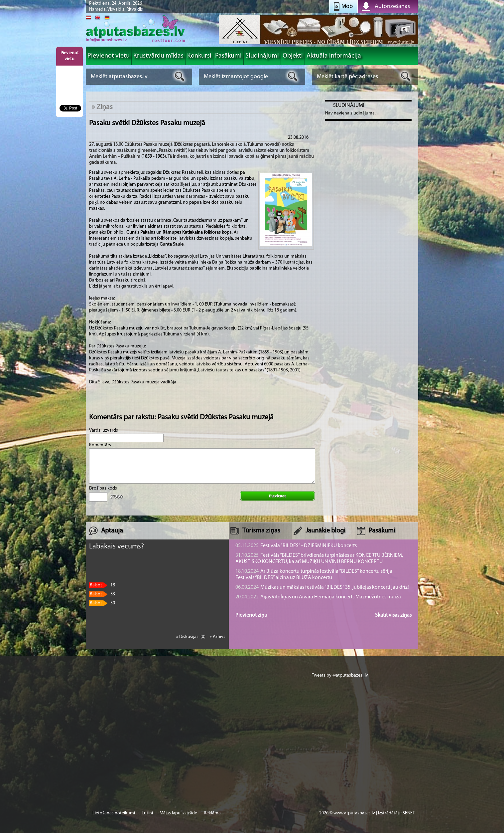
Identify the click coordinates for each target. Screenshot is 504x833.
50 (102, 603)
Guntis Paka (138, 232)
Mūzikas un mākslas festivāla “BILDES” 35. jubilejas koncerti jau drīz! (322, 587)
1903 (160, 157)
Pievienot (277, 496)
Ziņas (105, 107)
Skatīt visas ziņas (393, 615)
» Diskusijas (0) (191, 637)
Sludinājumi (349, 105)
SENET (409, 813)
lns (152, 232)
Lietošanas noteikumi (114, 813)
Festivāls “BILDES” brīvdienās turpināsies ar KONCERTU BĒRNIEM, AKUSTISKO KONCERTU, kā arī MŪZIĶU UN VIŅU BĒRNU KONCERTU (319, 559)
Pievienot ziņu (251, 615)
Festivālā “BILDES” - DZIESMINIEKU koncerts (296, 546)
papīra (195, 203)
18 (102, 585)
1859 (147, 157)
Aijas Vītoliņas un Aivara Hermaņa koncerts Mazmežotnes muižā (318, 597)
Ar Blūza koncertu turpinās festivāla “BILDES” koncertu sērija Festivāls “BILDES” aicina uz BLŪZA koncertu (314, 575)
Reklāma (212, 813)
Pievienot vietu (70, 56)
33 (102, 594)
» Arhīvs (218, 637)
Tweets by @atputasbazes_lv (340, 675)
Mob (347, 6)
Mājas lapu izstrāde (178, 813)
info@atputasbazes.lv (106, 40)
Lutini (147, 813)
